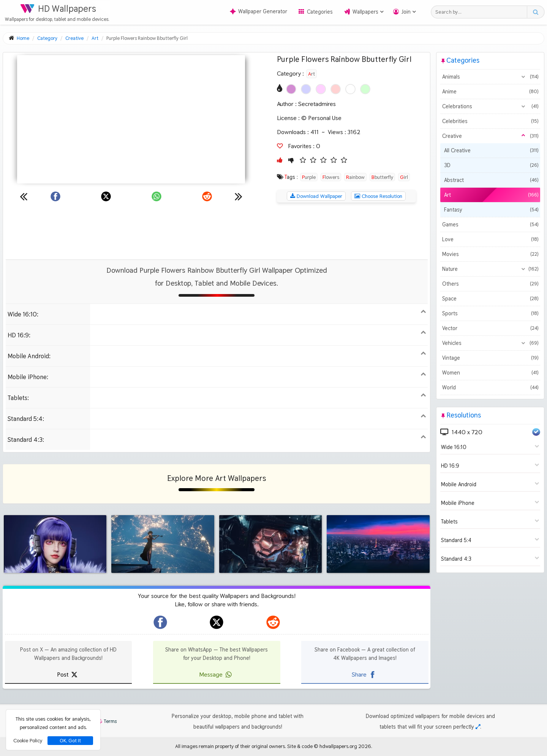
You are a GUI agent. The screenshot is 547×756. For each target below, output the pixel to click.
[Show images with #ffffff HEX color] (350, 89)
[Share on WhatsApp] (157, 196)
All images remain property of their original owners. (231, 746)
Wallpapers (365, 12)
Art (311, 74)
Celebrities (490, 121)
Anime (490, 92)
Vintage (490, 358)
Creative (490, 136)
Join (406, 12)
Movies (490, 254)
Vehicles (490, 343)
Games (490, 225)
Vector (490, 328)
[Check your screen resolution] (478, 727)
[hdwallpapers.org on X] (217, 622)
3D (491, 165)
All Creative (491, 150)
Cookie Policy (28, 740)
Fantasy (491, 210)
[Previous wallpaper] (24, 196)
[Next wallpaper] (239, 196)
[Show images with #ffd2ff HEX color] (321, 89)
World (490, 387)
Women (490, 373)
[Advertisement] (217, 231)
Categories (320, 12)
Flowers (331, 177)
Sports (490, 313)
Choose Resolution (378, 196)
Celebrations (490, 106)
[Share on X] (106, 196)
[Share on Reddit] (207, 196)
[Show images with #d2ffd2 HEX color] (365, 89)
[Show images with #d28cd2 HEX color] (291, 89)
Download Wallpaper (316, 196)
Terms (106, 721)
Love (490, 239)
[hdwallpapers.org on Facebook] (160, 622)
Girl (404, 177)
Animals (490, 77)
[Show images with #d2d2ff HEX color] (306, 89)
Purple (309, 177)
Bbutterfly (382, 177)
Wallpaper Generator (258, 11)
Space (490, 299)
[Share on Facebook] (55, 196)
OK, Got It (70, 741)
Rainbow (355, 177)
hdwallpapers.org (338, 746)
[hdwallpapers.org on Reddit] (273, 622)
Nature (490, 269)
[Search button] (535, 12)
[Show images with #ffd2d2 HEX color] (336, 89)
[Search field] (481, 12)
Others (490, 284)
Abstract (491, 180)
